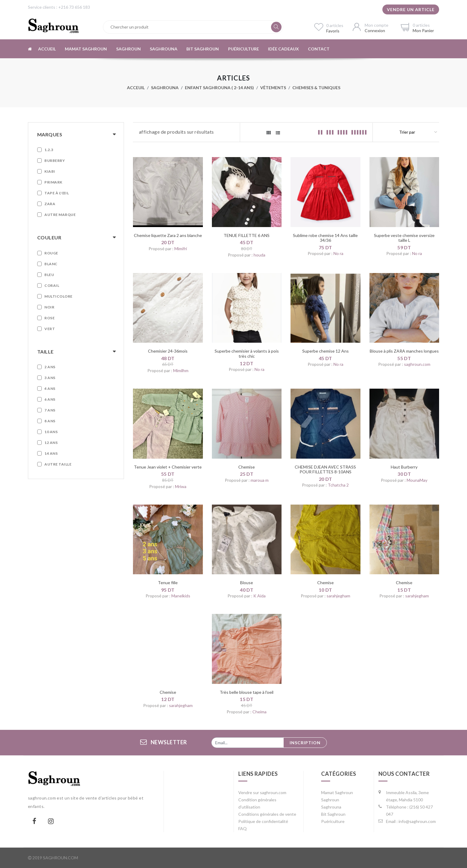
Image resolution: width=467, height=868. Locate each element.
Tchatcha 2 (338, 485)
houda (259, 255)
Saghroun (128, 49)
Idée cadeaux (283, 49)
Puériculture (243, 49)
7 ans (50, 410)
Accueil (47, 49)
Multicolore (59, 296)
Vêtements (273, 88)
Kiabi (50, 171)
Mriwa (181, 486)
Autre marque (60, 215)
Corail (52, 285)
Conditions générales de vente (267, 814)
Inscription (305, 743)
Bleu (49, 275)
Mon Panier (423, 30)
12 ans (51, 443)
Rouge (51, 253)
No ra (338, 253)
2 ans (50, 367)
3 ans (50, 378)
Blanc (51, 264)
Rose (50, 318)
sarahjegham (338, 596)
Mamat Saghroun (86, 49)
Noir (49, 307)
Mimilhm (181, 370)
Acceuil (136, 88)
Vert (50, 329)
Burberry (55, 161)
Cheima (259, 712)
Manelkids (181, 596)
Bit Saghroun (202, 49)
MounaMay (417, 480)
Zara (50, 204)
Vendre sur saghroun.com (262, 792)
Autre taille (58, 464)
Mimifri (181, 249)
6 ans (50, 399)
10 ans (51, 432)
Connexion (375, 30)
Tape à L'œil (57, 193)
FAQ (243, 829)
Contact (318, 49)
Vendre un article (411, 9)
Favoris (333, 31)
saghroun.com (417, 364)
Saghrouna (163, 49)
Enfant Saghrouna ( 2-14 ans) (219, 88)
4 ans (50, 388)
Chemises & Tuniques (316, 88)
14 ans (51, 453)
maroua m (260, 480)
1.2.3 (49, 150)
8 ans (50, 421)
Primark (53, 182)
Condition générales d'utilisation (257, 803)
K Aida (259, 596)
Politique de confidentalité (263, 821)
